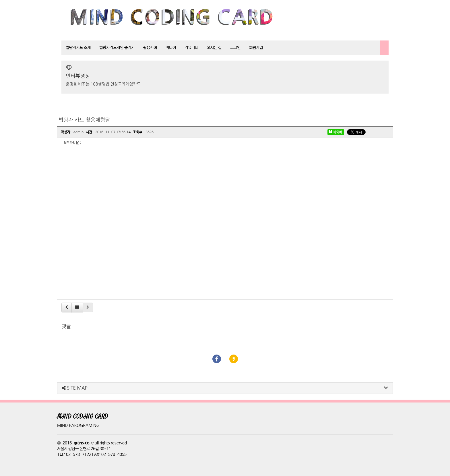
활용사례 (150, 48)
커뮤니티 (191, 48)
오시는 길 (214, 48)
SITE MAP (75, 388)
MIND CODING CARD (83, 417)
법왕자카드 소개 (78, 48)
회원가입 (256, 48)
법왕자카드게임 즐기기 (117, 48)
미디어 (171, 48)
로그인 (235, 48)
